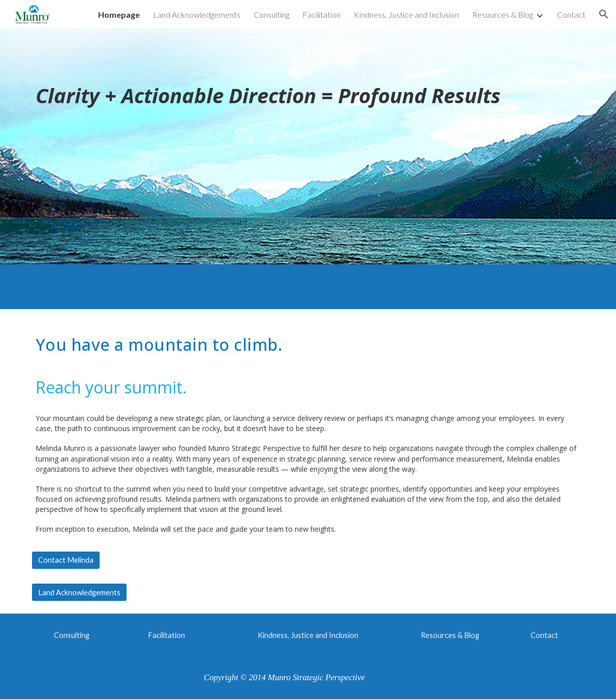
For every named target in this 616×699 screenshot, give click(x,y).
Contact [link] (571, 14)
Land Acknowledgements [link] (197, 14)
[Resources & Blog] (450, 635)
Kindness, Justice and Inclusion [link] (406, 14)
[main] (308, 146)
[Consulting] (72, 635)
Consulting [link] (271, 14)
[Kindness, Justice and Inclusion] (308, 635)
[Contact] (544, 635)
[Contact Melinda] (66, 560)
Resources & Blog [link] (503, 14)
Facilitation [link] (321, 14)
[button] (604, 14)
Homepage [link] (119, 14)
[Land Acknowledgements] (79, 592)
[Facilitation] (166, 635)
